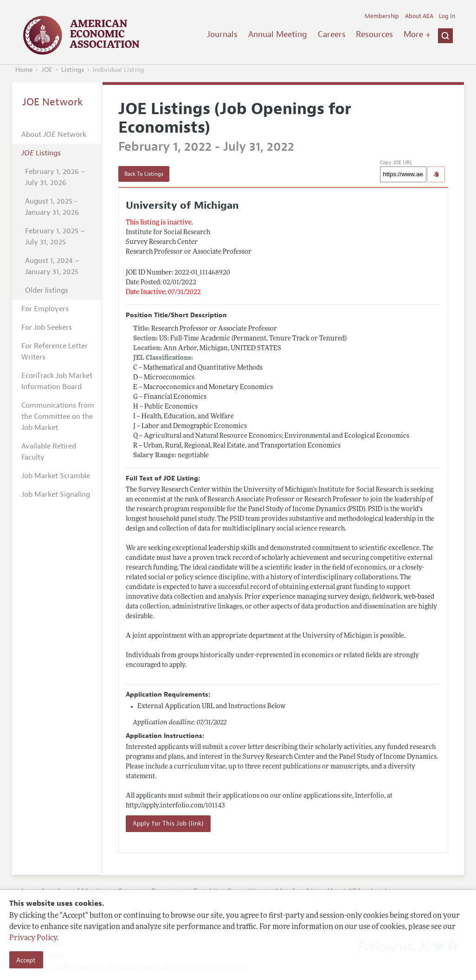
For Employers (45, 309)
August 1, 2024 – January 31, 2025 (52, 266)
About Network (54, 135)
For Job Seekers (47, 327)
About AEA (419, 16)
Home (24, 70)
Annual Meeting (278, 34)
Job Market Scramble (56, 476)
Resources (374, 34)
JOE (47, 70)
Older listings (47, 290)
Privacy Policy (33, 938)
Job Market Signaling (56, 494)
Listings (73, 70)
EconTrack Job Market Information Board (57, 381)
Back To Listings (144, 174)
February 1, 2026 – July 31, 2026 (55, 177)
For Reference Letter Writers (55, 352)
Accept (26, 960)
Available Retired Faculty (49, 452)
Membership (382, 16)
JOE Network (53, 102)
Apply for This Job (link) (168, 823)
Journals (222, 34)
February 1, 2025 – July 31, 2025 (55, 237)
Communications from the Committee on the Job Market (58, 416)
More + (417, 34)
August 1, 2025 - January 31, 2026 (52, 207)
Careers (332, 34)
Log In (447, 16)
